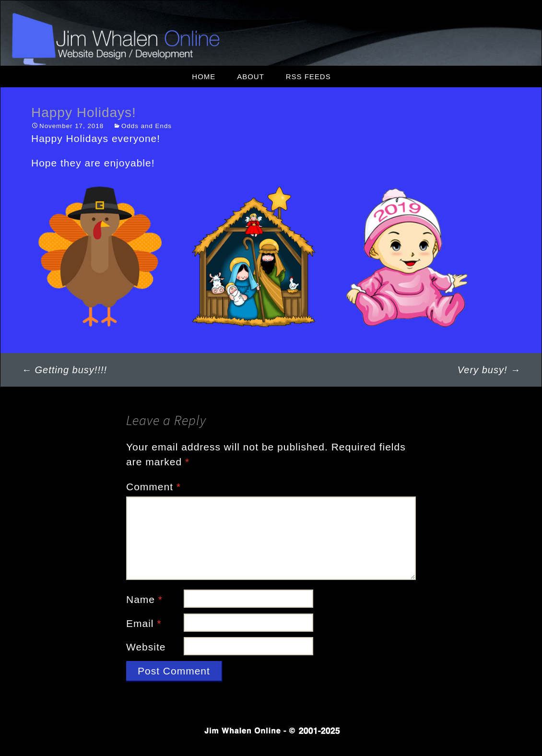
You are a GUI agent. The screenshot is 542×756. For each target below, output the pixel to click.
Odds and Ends (147, 126)
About (251, 77)
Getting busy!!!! (64, 370)
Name (144, 599)
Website (146, 647)
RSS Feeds (308, 77)
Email (144, 623)
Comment (153, 487)
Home (204, 77)
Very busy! (489, 370)
